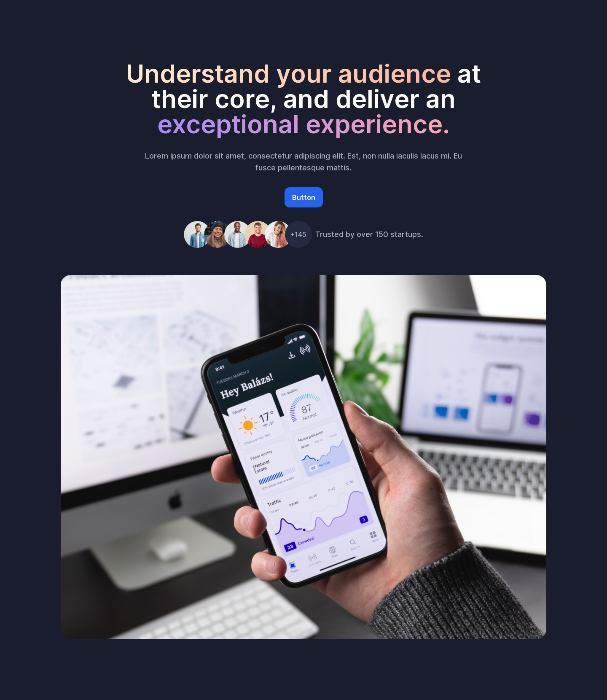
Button (304, 197)
